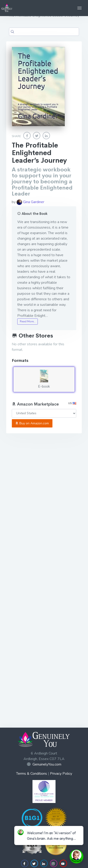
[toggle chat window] (76, 857)
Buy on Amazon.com (32, 423)
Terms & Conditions (32, 774)
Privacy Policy (61, 774)
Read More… (28, 321)
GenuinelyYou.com (47, 764)
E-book (44, 379)
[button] (79, 8)
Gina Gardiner (30, 202)
